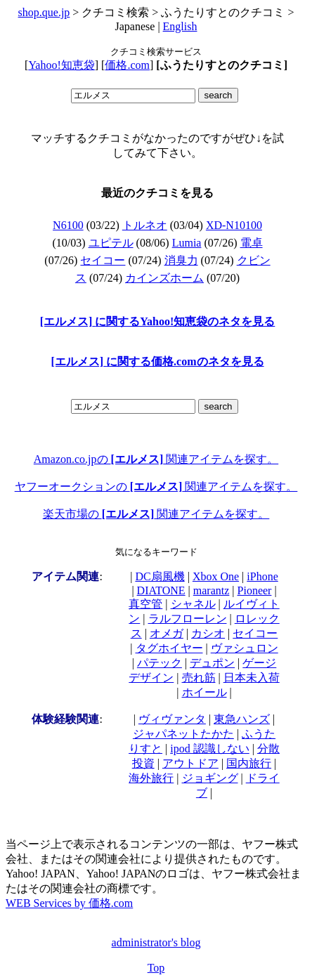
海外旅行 (151, 778)
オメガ (167, 633)
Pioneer (255, 590)
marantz (212, 590)
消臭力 (181, 260)
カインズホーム (164, 278)
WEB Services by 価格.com (69, 903)
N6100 (68, 225)
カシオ (208, 633)
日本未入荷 (252, 678)
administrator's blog (156, 942)
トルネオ (145, 225)
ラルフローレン (188, 619)
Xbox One (216, 576)
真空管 (145, 604)
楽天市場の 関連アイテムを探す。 (156, 514)
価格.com (127, 65)
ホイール (204, 692)
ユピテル (111, 243)
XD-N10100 (234, 225)
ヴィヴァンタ (172, 719)
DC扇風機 (160, 576)
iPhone (262, 576)
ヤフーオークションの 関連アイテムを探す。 (156, 486)
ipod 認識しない (209, 749)
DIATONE (161, 590)
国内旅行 (249, 763)
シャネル (193, 604)
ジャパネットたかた (183, 734)
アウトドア (190, 763)
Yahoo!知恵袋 (61, 65)
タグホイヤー (169, 648)
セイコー (103, 260)
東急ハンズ (242, 719)
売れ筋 (199, 678)
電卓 (252, 243)
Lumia (187, 243)
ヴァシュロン (245, 648)
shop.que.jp (44, 12)
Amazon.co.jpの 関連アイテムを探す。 (156, 459)
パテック (160, 663)
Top (156, 968)
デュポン (212, 663)
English (180, 26)
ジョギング (210, 778)
